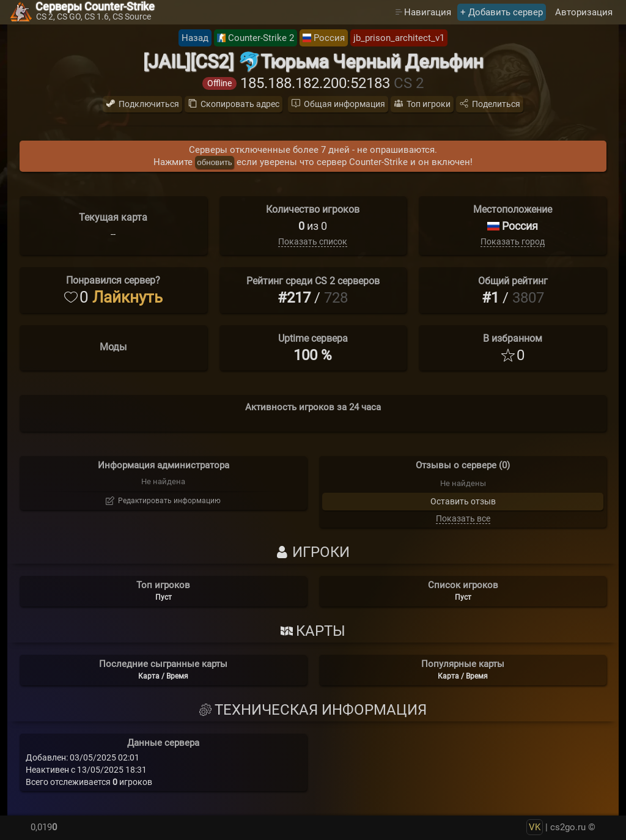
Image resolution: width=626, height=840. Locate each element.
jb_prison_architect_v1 (399, 38)
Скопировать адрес (240, 104)
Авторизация (584, 12)
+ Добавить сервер (502, 12)
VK (535, 827)
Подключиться (149, 104)
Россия (329, 38)
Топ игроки (429, 104)
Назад (195, 38)
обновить (214, 162)
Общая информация (344, 104)
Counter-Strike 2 (261, 38)
